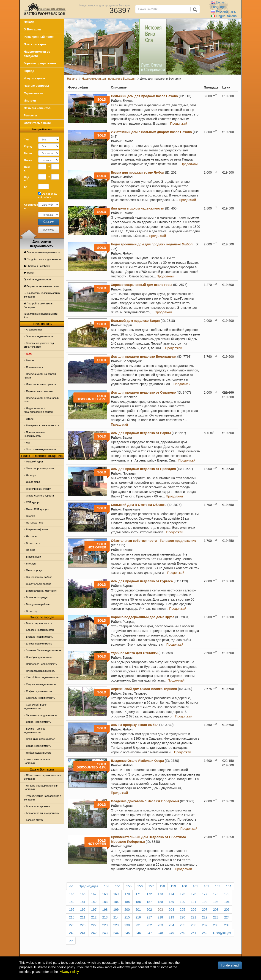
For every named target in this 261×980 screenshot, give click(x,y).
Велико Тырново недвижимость (35, 730)
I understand (230, 965)
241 (83, 933)
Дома (29, 354)
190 (183, 902)
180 (72, 902)
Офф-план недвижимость (41, 449)
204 (171, 910)
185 (127, 902)
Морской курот (35, 462)
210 (72, 917)
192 (205, 902)
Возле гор (32, 611)
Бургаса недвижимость (40, 637)
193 (216, 902)
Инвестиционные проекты (41, 384)
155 (129, 886)
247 (149, 933)
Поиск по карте (35, 44)
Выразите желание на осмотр (43, 286)
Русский (223, 11)
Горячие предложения (40, 63)
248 (160, 933)
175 (183, 894)
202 (149, 910)
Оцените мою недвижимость (42, 252)
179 (227, 894)
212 (94, 917)
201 (138, 910)
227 (94, 925)
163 (218, 886)
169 (116, 894)
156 (140, 886)
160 (184, 886)
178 (216, 894)
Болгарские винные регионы (43, 813)
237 (205, 925)
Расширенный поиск (39, 37)
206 (194, 910)
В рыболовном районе (39, 577)
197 (94, 910)
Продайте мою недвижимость (43, 259)
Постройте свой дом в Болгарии (38, 305)
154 (118, 886)
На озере (31, 536)
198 (105, 910)
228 (105, 925)
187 (149, 902)
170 (127, 894)
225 (72, 925)
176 (194, 894)
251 (194, 933)
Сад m (27, 179)
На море (31, 475)
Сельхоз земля (35, 367)
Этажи (28, 160)
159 (173, 886)
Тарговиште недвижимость (42, 715)
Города (29, 71)
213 (105, 917)
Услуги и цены (34, 78)
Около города (34, 570)
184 (116, 902)
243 (105, 933)
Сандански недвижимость (41, 684)
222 (205, 917)
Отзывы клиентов (37, 108)
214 (116, 917)
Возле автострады (37, 597)
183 (105, 902)
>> (71, 941)
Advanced (49, 230)
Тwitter (29, 273)
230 (127, 925)
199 (116, 910)
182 (94, 902)
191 (194, 902)
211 (83, 917)
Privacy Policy (69, 972)
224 (227, 917)
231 (138, 925)
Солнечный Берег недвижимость (35, 706)
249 (171, 933)
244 (116, 933)
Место (28, 153)
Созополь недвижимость (41, 698)
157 (151, 886)
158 (162, 886)
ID (26, 187)
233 (160, 925)
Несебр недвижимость (39, 657)
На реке (31, 550)
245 (127, 933)
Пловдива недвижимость (41, 671)
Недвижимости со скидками (37, 54)
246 (138, 933)
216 (138, 917)
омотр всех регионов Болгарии (37, 761)
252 (205, 933)
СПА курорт (33, 502)
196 (83, 910)
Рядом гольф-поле (37, 529)
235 (183, 925)
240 (72, 933)
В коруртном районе (38, 604)
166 (83, 894)
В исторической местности (42, 591)
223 (216, 917)
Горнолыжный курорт (38, 489)
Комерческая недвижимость (43, 425)
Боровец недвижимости (40, 630)
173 (160, 894)
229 (116, 925)
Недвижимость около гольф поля (41, 400)
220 (183, 917)
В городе (31, 564)
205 (183, 910)
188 (160, 902)
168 (105, 894)
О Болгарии (33, 29)
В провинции (34, 557)
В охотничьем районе (39, 584)
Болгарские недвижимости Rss (41, 316)
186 (138, 902)
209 (227, 910)
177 (205, 894)
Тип (27, 140)
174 (171, 894)
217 (149, 917)
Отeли (30, 419)
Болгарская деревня (38, 806)
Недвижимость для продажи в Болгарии (105, 5)
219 (171, 917)
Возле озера (33, 543)
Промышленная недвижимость (34, 434)
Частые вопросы (36, 86)
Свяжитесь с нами (37, 123)
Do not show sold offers (48, 195)
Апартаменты (34, 330)
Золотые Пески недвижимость (44, 650)
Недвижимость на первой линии (40, 376)
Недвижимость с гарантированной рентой (38, 410)
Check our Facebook (37, 266)
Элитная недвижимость (40, 336)
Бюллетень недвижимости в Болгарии (42, 295)
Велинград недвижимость (41, 739)
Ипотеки (30, 101)
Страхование (33, 93)
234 (171, 925)
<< (71, 886)
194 (227, 902)
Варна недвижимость (39, 722)
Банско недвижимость (39, 623)
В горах (30, 516)
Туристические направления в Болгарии (43, 798)
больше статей (35, 820)
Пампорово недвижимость (42, 664)
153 (107, 886)
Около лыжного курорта (40, 496)
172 (149, 894)
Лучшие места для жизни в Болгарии (41, 787)
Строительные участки (39, 391)
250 (183, 933)
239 (227, 925)
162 (206, 886)
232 (149, 925)
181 (83, 902)
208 (216, 910)
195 (72, 910)
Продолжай (179, 124)
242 (94, 933)
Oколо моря (33, 482)
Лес (28, 443)
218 (160, 917)
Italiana (224, 16)
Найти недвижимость (38, 279)
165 (72, 894)
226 (83, 925)
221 (194, 917)
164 (229, 886)
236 (194, 925)
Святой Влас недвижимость (42, 677)
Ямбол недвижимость (39, 753)
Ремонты (30, 115)
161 (195, 886)
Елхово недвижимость (39, 644)
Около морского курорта (40, 468)
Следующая (222, 933)
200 (127, 910)
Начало (29, 22)
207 (205, 910)
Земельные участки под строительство (39, 345)
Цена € (27, 169)
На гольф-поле (35, 523)
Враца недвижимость (39, 746)
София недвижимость (39, 691)
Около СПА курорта (38, 509)
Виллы (30, 360)
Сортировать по (30, 207)
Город (28, 146)
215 (127, 917)
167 (94, 894)
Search (49, 222)
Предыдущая (88, 886)
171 (138, 894)
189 (171, 902)
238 (216, 925)
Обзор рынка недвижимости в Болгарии (42, 777)
